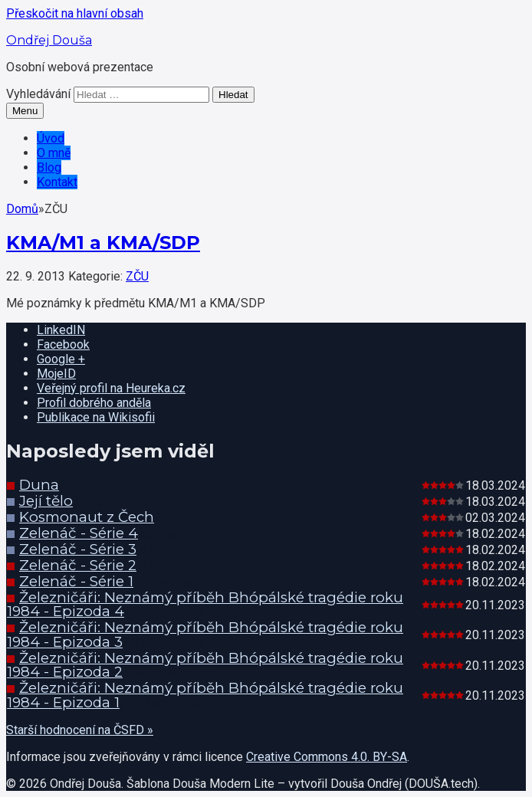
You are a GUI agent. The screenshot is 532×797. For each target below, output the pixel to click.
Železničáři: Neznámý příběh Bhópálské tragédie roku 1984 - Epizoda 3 (205, 635)
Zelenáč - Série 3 (78, 549)
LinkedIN (61, 330)
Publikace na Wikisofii (96, 417)
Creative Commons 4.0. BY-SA (327, 757)
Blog (49, 167)
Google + (61, 359)
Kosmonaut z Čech (87, 517)
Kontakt (57, 182)
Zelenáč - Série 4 (79, 533)
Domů (22, 209)
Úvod (51, 138)
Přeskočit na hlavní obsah (75, 13)
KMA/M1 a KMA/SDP (103, 243)
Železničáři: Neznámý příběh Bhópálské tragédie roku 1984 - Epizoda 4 (205, 605)
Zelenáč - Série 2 (78, 565)
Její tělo (46, 501)
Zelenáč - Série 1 (76, 581)
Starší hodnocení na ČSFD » (80, 730)
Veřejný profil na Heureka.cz (111, 388)
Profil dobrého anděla (94, 403)
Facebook (63, 344)
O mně (54, 153)
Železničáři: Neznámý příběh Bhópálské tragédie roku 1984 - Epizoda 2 (205, 665)
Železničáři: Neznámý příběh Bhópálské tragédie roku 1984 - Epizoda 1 (205, 695)
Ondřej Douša (49, 40)
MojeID (56, 374)
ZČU (137, 276)
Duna (39, 485)
